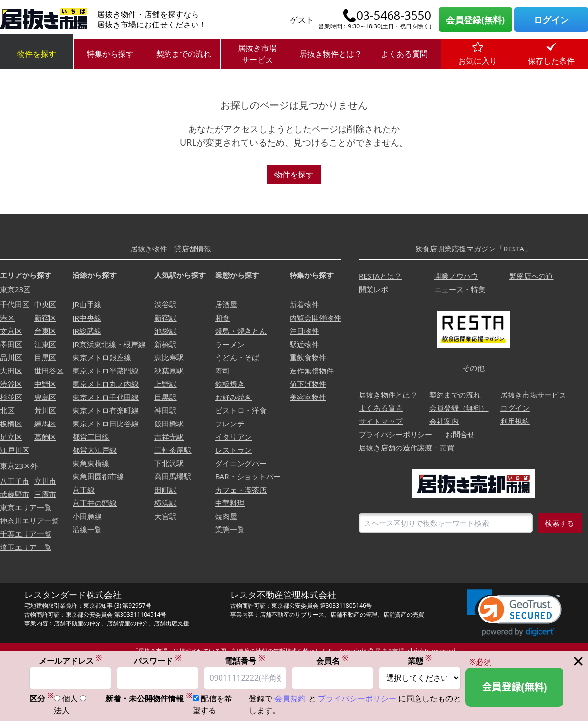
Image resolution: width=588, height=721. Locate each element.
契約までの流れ (184, 54)
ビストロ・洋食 (241, 410)
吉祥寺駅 (169, 437)
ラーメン (230, 344)
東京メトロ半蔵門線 (106, 371)
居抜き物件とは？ (331, 54)
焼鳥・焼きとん (241, 331)
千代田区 (15, 304)
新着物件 (304, 304)
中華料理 (230, 503)
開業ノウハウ (456, 276)
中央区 (45, 304)
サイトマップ (381, 421)
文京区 (11, 331)
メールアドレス (71, 660)
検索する (560, 523)
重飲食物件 (308, 357)
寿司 (222, 371)
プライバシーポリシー (395, 434)
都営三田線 (91, 437)
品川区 (11, 357)
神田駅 (165, 410)
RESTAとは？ (380, 276)
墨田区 (11, 344)
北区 (7, 410)
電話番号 (245, 660)
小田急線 (87, 516)
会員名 (332, 660)
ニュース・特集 (460, 289)
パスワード (158, 660)
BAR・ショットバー (248, 476)
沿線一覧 (87, 529)
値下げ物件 (308, 384)
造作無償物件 (312, 371)
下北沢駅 (169, 463)
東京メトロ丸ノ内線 (106, 384)
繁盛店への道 (531, 276)
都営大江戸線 (95, 450)
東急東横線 (91, 463)
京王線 (84, 490)
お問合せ (460, 434)
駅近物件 (304, 344)
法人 (62, 710)
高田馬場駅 (173, 476)
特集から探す (110, 54)
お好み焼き (233, 397)
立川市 (45, 481)
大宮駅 (165, 516)
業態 (420, 660)
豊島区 (45, 397)
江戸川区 (15, 450)
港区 (7, 318)
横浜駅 (165, 503)
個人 (70, 698)
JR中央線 (87, 318)
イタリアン (233, 437)
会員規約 (290, 698)
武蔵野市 (15, 494)
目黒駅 (165, 397)
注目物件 (304, 331)
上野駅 (165, 384)
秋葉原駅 (169, 371)
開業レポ (373, 289)
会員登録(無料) (475, 20)
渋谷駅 (165, 304)
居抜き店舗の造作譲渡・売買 (406, 448)
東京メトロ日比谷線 (106, 423)
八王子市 (15, 481)
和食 (222, 318)
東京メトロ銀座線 (102, 357)
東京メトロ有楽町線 (106, 410)
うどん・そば (237, 357)
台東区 (45, 331)
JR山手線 (87, 304)
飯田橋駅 (169, 423)
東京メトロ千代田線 (106, 397)
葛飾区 (45, 437)
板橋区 (11, 423)
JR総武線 (87, 331)
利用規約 (515, 421)
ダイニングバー (241, 463)
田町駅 (165, 490)
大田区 (11, 371)
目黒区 (45, 357)
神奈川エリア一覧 (29, 521)
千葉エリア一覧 (26, 534)
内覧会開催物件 (315, 318)
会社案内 (444, 421)
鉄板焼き (230, 384)
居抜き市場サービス (257, 54)
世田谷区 (49, 371)
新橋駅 (165, 344)
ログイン (551, 20)
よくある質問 (404, 54)
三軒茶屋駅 (173, 450)
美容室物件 (308, 397)
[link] (514, 613)
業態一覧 (230, 529)
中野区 (45, 384)
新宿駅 (165, 318)
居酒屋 (226, 304)
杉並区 (11, 397)
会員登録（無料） (459, 408)
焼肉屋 (226, 516)
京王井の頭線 (95, 503)
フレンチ (230, 423)
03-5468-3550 (394, 15)
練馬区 (45, 423)
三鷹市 (45, 494)
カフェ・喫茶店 (241, 490)
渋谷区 (11, 384)
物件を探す (37, 54)
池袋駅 (165, 331)
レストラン (233, 450)
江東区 (45, 344)
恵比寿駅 (169, 357)
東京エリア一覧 (26, 507)
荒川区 (45, 410)
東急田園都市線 (98, 476)
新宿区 (45, 318)
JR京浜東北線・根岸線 (109, 344)
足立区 (11, 437)
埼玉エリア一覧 (26, 547)
